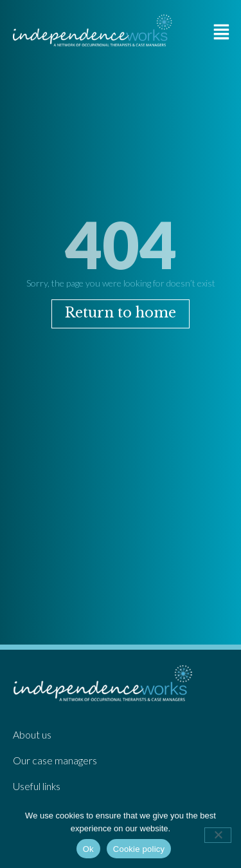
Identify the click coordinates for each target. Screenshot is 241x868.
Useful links (37, 786)
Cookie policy (139, 849)
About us (32, 735)
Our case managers (55, 760)
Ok (88, 849)
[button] (222, 32)
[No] (218, 835)
